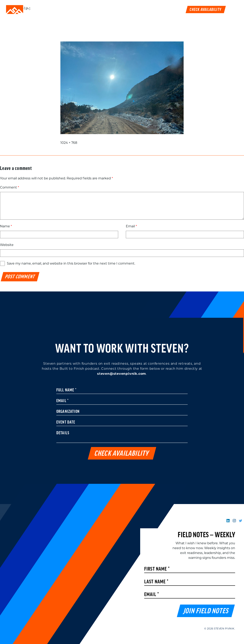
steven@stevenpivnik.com (122, 374)
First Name (157, 569)
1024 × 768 (69, 143)
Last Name (156, 582)
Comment (9, 187)
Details (63, 433)
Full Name (66, 390)
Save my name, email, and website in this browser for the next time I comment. (71, 263)
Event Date (66, 423)
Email (131, 226)
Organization (68, 412)
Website (7, 245)
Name (6, 226)
